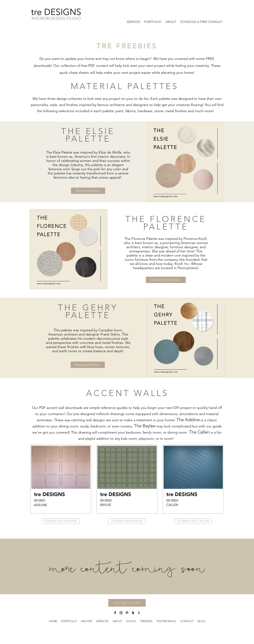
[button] (88, 191)
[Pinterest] (127, 613)
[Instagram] (121, 613)
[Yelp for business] (139, 613)
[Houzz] (133, 613)
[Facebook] (115, 613)
